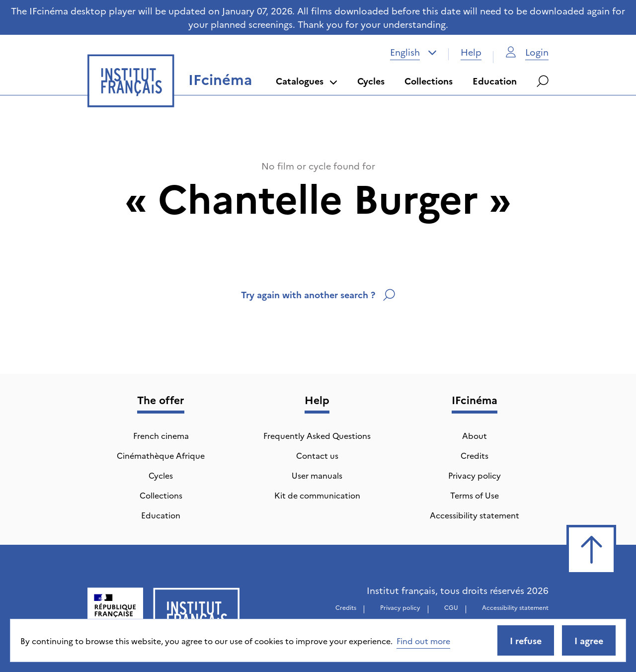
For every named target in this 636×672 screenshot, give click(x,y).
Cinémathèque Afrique (161, 455)
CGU (451, 607)
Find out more (423, 641)
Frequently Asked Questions (317, 435)
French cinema (161, 435)
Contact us (317, 455)
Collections (429, 81)
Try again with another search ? (318, 294)
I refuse (526, 640)
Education (495, 81)
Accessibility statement (475, 515)
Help (471, 52)
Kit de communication (317, 495)
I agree (589, 640)
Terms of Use (475, 495)
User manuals (317, 475)
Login (527, 52)
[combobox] (413, 52)
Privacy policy (475, 475)
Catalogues (307, 81)
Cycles (371, 81)
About (475, 435)
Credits (475, 455)
